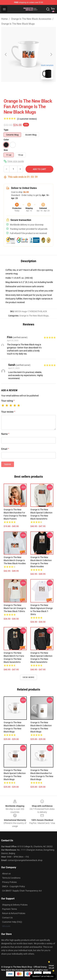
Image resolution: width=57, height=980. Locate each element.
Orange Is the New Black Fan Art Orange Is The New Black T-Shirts (15, 608)
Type (6, 130)
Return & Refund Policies (14, 913)
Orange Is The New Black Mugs (18, 24)
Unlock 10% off (51, 967)
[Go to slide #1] (21, 89)
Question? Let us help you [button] (43, 976)
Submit (8, 464)
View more (28, 677)
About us (6, 874)
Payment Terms (9, 909)
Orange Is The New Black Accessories (31, 19)
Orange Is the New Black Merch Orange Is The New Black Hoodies (15, 560)
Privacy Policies (9, 882)
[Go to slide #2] (36, 89)
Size (6, 150)
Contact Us (7, 918)
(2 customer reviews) (27, 119)
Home (4, 19)
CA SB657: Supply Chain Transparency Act (22, 891)
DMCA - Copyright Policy (14, 886)
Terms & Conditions (11, 878)
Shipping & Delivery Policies (15, 905)
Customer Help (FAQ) (12, 922)
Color (6, 140)
